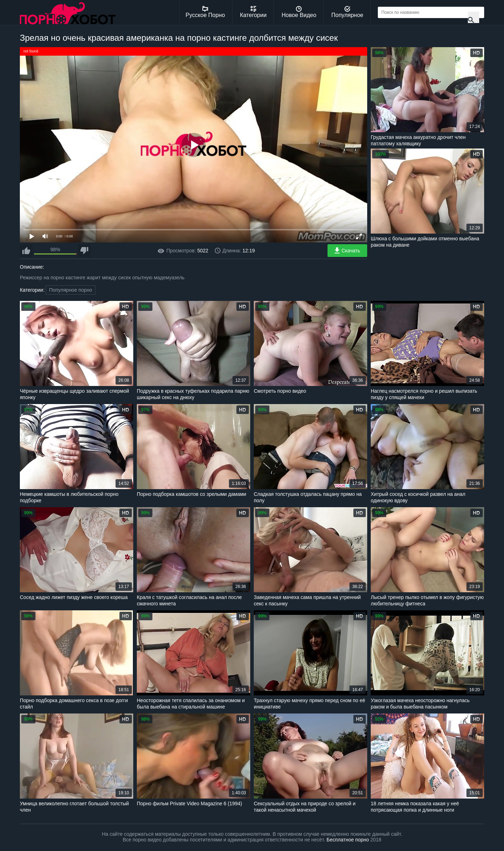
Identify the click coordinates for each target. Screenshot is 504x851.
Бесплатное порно (348, 840)
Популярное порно (71, 290)
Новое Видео (299, 12)
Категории (253, 12)
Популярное (347, 12)
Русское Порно (205, 12)
